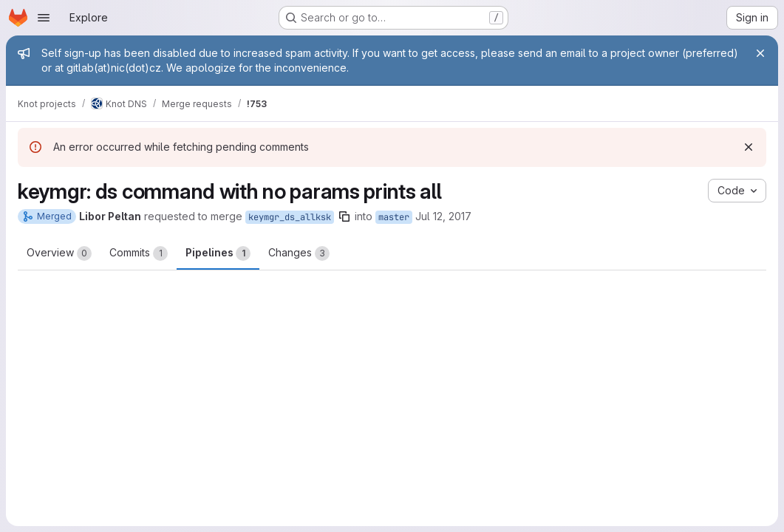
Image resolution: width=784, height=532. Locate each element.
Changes (299, 253)
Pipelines (218, 253)
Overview (59, 253)
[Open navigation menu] (44, 18)
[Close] (760, 53)
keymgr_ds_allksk (290, 217)
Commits (139, 253)
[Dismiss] (749, 147)
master (394, 217)
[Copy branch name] (344, 216)
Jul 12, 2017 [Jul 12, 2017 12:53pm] (443, 216)
